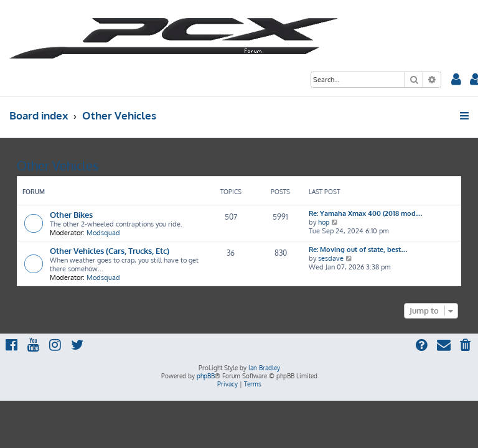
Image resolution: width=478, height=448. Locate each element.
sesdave (331, 258)
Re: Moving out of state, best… (358, 250)
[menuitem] (456, 81)
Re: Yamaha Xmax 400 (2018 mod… (366, 213)
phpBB (206, 376)
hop (324, 222)
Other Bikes (71, 214)
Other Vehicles (58, 166)
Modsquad (103, 233)
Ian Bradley (264, 368)
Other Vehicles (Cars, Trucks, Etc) (110, 250)
